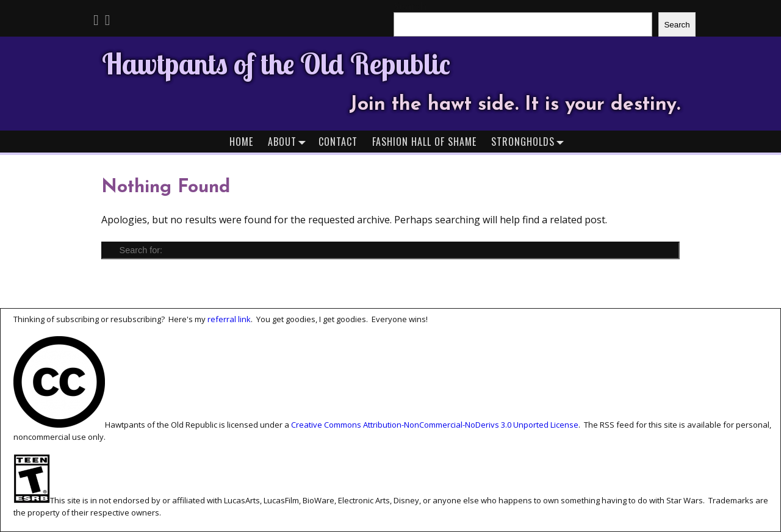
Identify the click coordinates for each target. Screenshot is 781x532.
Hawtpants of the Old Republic (276, 63)
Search (677, 25)
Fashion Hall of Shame (424, 142)
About (290, 141)
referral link (229, 319)
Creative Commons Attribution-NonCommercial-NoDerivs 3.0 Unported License (435, 425)
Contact (338, 142)
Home (241, 142)
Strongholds (530, 141)
